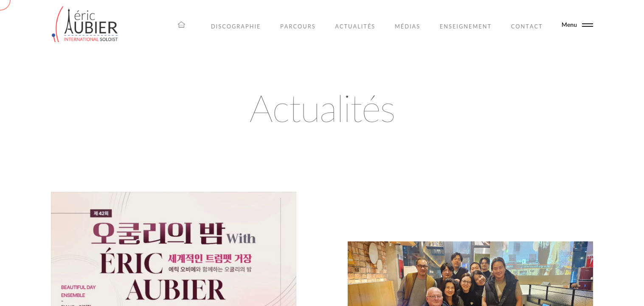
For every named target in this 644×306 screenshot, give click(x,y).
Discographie (236, 26)
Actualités (355, 26)
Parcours (298, 26)
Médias (408, 26)
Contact (527, 26)
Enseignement (466, 26)
